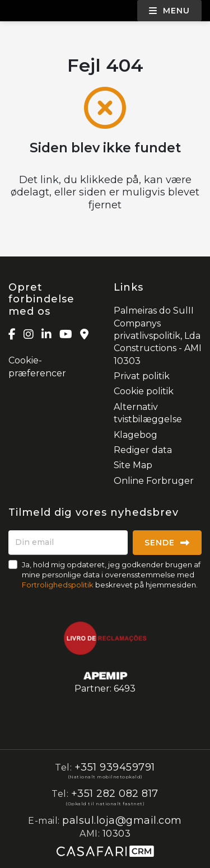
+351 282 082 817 (115, 794)
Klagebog (136, 435)
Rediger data (143, 450)
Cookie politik (144, 391)
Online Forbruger (154, 481)
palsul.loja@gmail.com (122, 820)
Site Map (133, 465)
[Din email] (68, 543)
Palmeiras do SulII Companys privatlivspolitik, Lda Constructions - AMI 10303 (158, 336)
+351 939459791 (115, 767)
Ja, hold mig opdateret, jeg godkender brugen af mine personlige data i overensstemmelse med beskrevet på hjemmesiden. (111, 575)
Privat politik (142, 376)
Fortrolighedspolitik (58, 585)
